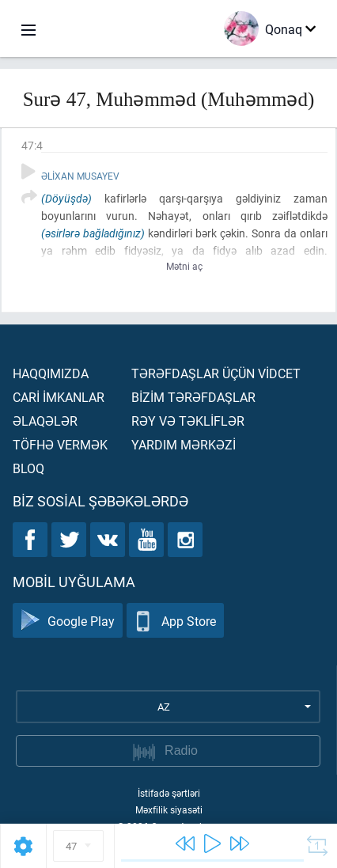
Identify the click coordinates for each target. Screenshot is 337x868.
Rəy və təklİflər (188, 421)
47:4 (32, 145)
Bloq (28, 468)
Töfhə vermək (60, 444)
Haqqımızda (51, 373)
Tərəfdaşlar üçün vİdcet (216, 373)
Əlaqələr (45, 421)
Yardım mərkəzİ (184, 444)
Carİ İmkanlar (59, 397)
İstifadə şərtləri (169, 793)
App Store (175, 621)
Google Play (68, 621)
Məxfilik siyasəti (169, 809)
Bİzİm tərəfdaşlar (193, 397)
